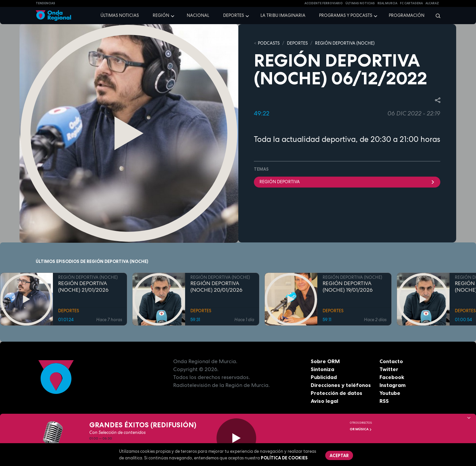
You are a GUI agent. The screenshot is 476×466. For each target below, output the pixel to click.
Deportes (234, 15)
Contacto (391, 361)
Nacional (198, 15)
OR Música (361, 429)
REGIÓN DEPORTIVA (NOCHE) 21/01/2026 (83, 287)
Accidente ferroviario (324, 3)
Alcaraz (432, 3)
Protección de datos (337, 393)
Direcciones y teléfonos (341, 385)
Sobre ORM (325, 361)
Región (161, 15)
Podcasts (269, 43)
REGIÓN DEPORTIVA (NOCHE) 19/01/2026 (348, 287)
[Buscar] (436, 16)
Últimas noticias (120, 15)
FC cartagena (411, 3)
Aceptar (339, 455)
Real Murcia (387, 3)
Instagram (393, 385)
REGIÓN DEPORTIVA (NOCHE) (345, 43)
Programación (407, 15)
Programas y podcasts (346, 15)
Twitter (389, 369)
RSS (384, 401)
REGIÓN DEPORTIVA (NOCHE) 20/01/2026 (216, 287)
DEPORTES (297, 43)
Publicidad (324, 377)
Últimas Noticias (360, 3)
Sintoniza (322, 369)
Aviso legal (324, 401)
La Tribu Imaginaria (283, 15)
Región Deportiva (347, 182)
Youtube (390, 393)
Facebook (392, 377)
